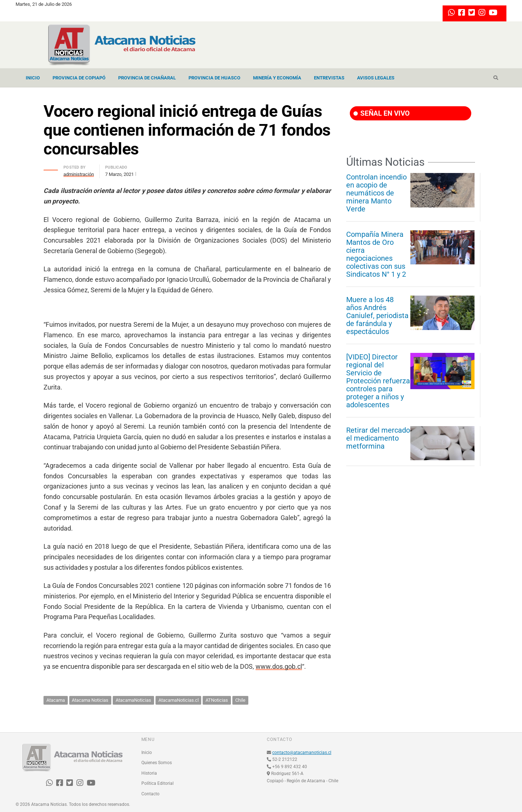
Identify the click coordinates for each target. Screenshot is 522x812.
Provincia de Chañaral (147, 78)
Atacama (56, 700)
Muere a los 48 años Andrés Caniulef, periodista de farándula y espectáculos (377, 316)
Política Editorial (158, 783)
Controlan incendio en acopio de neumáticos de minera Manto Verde (376, 193)
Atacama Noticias (90, 700)
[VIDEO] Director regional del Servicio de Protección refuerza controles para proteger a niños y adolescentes (378, 381)
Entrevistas (329, 78)
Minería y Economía (277, 78)
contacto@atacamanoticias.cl (302, 753)
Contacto (150, 794)
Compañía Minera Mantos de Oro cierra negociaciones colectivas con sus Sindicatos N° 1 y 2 (376, 254)
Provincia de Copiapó (79, 78)
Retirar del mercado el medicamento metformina (378, 438)
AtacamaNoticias (133, 700)
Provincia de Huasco (214, 78)
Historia (149, 773)
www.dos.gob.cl (279, 666)
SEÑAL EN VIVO (382, 113)
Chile (240, 700)
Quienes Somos (157, 763)
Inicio (33, 78)
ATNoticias (217, 700)
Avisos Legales (376, 78)
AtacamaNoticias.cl (179, 700)
